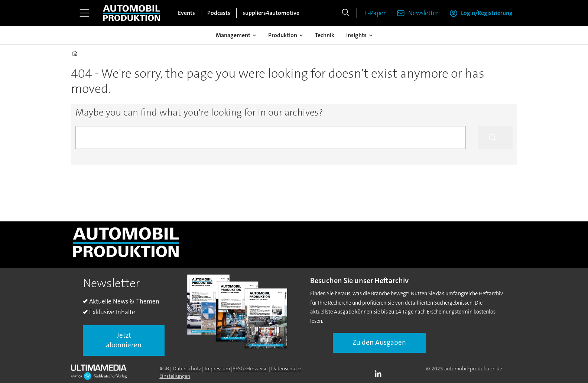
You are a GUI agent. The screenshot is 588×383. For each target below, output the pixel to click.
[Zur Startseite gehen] (131, 13)
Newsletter (423, 13)
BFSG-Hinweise (250, 369)
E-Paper (375, 13)
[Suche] (345, 13)
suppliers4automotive (271, 13)
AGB (164, 369)
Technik (325, 35)
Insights (356, 35)
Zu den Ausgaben (379, 342)
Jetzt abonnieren (124, 340)
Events (186, 13)
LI (380, 374)
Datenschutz (187, 369)
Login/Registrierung (487, 13)
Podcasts (219, 13)
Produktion (283, 35)
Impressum (217, 369)
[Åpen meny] (84, 13)
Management (233, 35)
